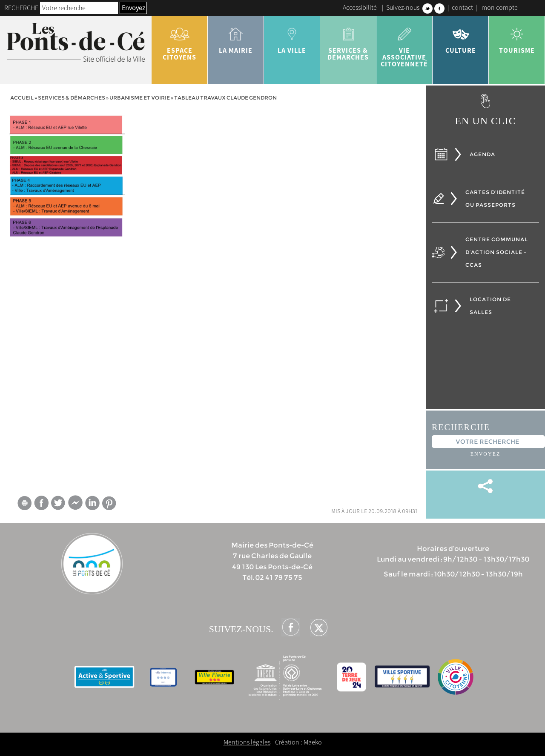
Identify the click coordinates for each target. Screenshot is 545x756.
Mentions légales (247, 742)
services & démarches (348, 41)
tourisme (517, 37)
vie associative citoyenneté (404, 44)
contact (462, 7)
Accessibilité (360, 7)
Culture (461, 37)
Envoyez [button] (133, 8)
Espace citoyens (180, 41)
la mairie (236, 37)
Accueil (22, 98)
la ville (292, 37)
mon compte (500, 7)
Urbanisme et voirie (140, 98)
